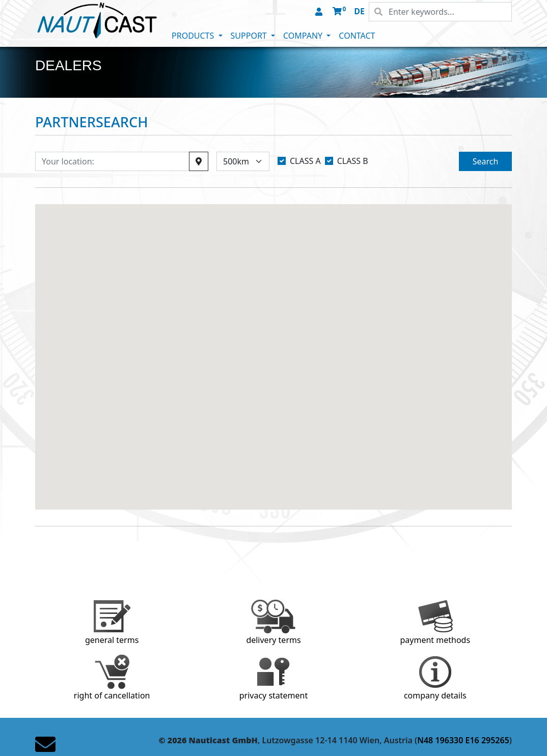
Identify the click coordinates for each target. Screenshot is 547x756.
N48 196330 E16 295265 (463, 740)
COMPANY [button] (304, 36)
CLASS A (305, 161)
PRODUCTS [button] (194, 36)
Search (486, 161)
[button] (320, 12)
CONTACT (357, 36)
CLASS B (353, 161)
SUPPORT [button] (250, 36)
